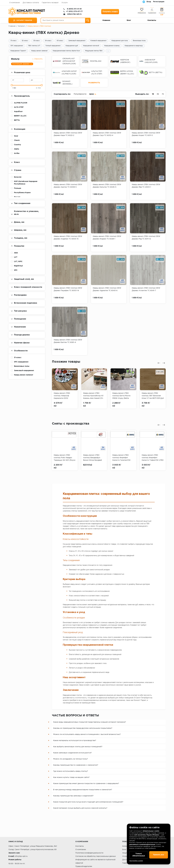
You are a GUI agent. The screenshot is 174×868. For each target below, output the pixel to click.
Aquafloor (18, 112)
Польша (18, 188)
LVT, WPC (18, 262)
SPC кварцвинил (17, 46)
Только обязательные (139, 855)
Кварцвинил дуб (72, 46)
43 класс (60, 41)
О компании (15, 3)
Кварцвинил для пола (120, 41)
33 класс (37, 41)
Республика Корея (22, 193)
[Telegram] (144, 2)
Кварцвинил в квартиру (134, 46)
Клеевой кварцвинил (98, 41)
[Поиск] (88, 20)
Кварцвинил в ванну (112, 46)
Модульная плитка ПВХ (94, 51)
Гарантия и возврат (50, 3)
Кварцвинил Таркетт (18, 51)
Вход (149, 2)
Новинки (106, 20)
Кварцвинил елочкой (91, 46)
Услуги (65, 3)
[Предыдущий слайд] (159, 363)
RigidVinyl (18, 266)
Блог (129, 20)
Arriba (17, 153)
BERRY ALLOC (20, 116)
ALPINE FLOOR (21, 103)
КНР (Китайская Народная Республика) (26, 183)
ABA (16, 253)
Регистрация (159, 2)
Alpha (16, 149)
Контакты (152, 20)
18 (153, 94)
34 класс (48, 41)
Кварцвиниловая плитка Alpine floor (66, 51)
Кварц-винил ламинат (39, 51)
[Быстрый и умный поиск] (66, 20)
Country (17, 145)
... (108, 51)
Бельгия (18, 177)
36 (158, 94)
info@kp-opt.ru (21, 856)
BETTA (17, 120)
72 (163, 94)
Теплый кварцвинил (53, 46)
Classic (17, 140)
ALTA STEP (19, 107)
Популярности (80, 94)
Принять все (159, 855)
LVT (16, 257)
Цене (93, 94)
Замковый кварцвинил (77, 41)
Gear (16, 136)
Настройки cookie (136, 861)
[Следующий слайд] (164, 363)
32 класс (25, 41)
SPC (16, 270)
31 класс (14, 41)
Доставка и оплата (31, 3)
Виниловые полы (139, 41)
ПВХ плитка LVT (34, 46)
